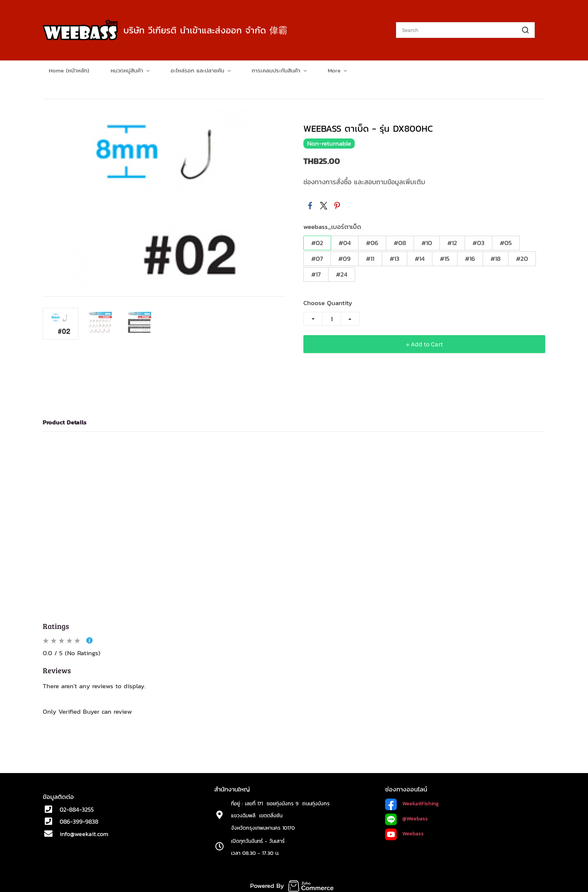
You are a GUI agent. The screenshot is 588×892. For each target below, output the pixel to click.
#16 (470, 256)
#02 (317, 240)
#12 (452, 240)
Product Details (65, 420)
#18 (496, 256)
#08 (400, 240)
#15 (445, 256)
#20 (522, 256)
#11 (370, 256)
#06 (372, 240)
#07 (317, 256)
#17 (316, 272)
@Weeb (411, 816)
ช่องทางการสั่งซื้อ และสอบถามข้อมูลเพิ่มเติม (364, 180)
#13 (394, 256)
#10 (427, 240)
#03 (478, 240)
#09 (344, 256)
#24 (342, 272)
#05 (506, 240)
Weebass (413, 831)
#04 (345, 240)
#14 (420, 256)
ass (424, 816)
